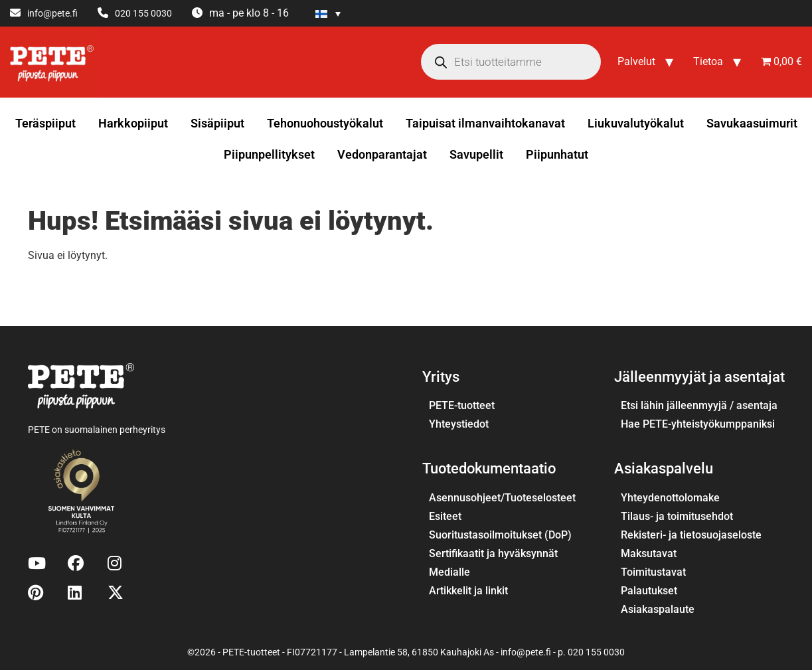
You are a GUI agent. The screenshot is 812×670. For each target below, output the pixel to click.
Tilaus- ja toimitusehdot (677, 516)
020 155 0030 (143, 13)
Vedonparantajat (382, 154)
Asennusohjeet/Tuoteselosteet (502, 498)
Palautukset (649, 591)
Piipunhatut (557, 154)
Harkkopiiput (133, 123)
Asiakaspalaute (658, 609)
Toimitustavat (653, 572)
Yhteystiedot (459, 424)
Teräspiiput (45, 123)
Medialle (449, 572)
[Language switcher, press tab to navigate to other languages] (328, 13)
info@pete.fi (52, 13)
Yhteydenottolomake (670, 498)
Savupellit (476, 154)
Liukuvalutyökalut (636, 123)
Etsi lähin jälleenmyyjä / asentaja (699, 405)
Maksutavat (649, 553)
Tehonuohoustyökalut (325, 123)
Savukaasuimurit (752, 123)
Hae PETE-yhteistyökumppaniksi (698, 424)
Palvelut (636, 61)
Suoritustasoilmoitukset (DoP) (500, 535)
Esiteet (445, 516)
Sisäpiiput (217, 123)
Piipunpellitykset (269, 154)
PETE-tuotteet (462, 405)
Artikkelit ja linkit (468, 591)
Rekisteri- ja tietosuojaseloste (691, 535)
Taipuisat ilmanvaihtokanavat (485, 123)
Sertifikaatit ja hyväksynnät (493, 553)
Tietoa (708, 61)
